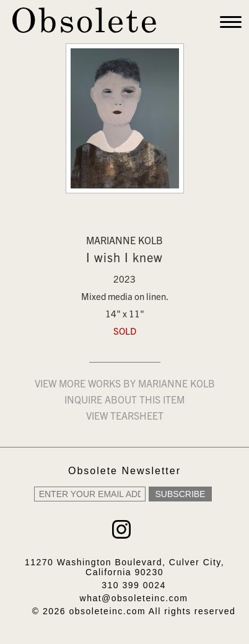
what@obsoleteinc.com (134, 598)
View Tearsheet (125, 417)
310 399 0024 (134, 585)
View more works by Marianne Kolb (125, 385)
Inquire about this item (124, 401)
